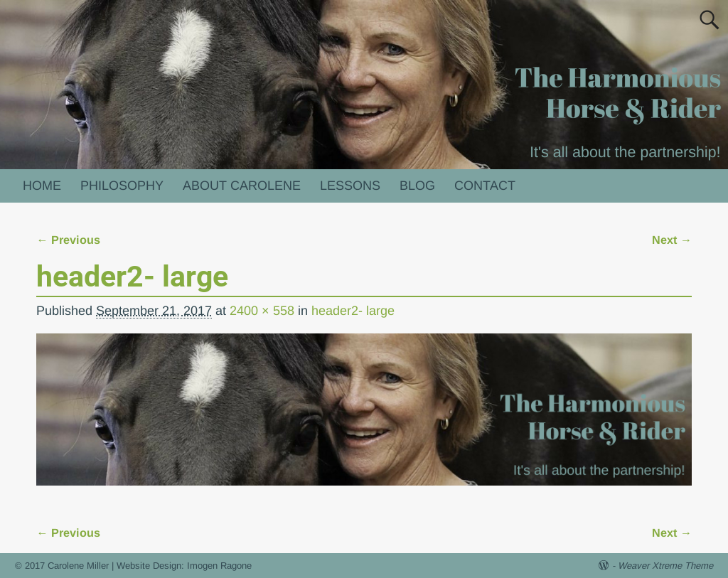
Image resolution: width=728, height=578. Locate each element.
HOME (42, 186)
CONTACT (485, 186)
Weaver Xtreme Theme (665, 566)
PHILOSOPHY (122, 186)
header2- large (353, 311)
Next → (672, 240)
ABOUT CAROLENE (242, 186)
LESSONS (350, 186)
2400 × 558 (262, 311)
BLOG (417, 186)
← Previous (68, 240)
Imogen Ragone (219, 566)
